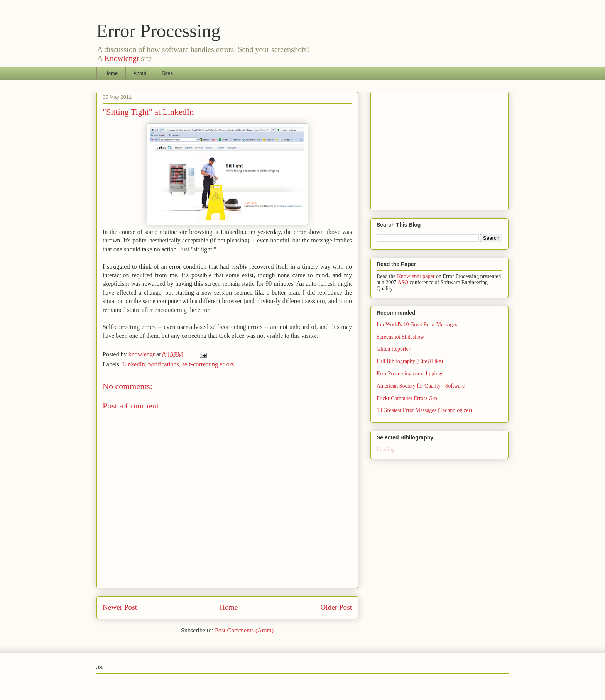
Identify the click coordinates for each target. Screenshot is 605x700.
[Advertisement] (441, 149)
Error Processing (158, 31)
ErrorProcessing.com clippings (410, 374)
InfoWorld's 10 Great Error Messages (417, 325)
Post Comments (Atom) (244, 630)
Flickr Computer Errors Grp (407, 398)
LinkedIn (134, 364)
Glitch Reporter (393, 349)
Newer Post (120, 607)
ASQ (403, 282)
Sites (167, 73)
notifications (164, 364)
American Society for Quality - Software (421, 386)
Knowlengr (122, 58)
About (140, 73)
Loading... (388, 450)
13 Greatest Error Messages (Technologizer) (424, 410)
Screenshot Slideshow (400, 337)
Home (111, 73)
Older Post (336, 607)
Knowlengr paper (416, 276)
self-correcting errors (208, 364)
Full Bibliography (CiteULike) (410, 361)
